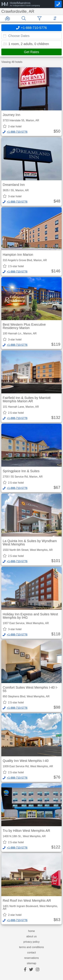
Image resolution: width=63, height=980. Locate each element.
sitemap (31, 963)
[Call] (58, 4)
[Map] (8, 18)
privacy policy (31, 942)
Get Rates (31, 52)
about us (32, 936)
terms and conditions (32, 947)
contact (32, 953)
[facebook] (25, 970)
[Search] (24, 18)
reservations (32, 958)
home (31, 931)
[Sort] (56, 18)
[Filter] (40, 18)
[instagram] (38, 970)
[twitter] (31, 970)
